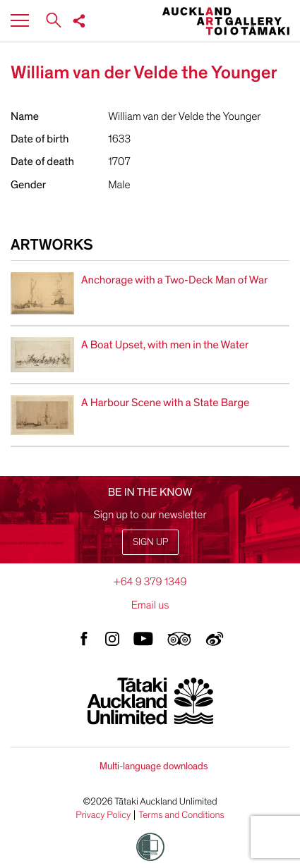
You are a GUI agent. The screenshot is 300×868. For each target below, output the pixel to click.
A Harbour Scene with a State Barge (165, 403)
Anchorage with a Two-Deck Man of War (174, 280)
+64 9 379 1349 (150, 582)
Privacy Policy (103, 815)
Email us (150, 605)
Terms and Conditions (181, 815)
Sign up (150, 542)
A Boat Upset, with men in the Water (165, 345)
